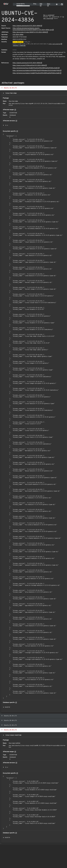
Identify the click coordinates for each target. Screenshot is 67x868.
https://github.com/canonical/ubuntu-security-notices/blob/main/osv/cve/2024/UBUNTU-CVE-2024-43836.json (32, 29)
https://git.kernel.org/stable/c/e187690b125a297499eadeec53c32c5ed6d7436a (36, 71)
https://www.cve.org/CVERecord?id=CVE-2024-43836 (29, 65)
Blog (35, 4)
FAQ (41, 4)
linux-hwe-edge (11, 93)
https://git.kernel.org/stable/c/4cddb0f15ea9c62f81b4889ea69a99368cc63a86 (36, 73)
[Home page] (6, 4)
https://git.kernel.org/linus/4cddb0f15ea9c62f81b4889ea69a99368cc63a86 (35, 68)
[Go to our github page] (62, 4)
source (7, 707)
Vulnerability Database (21, 5)
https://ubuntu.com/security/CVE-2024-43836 (26, 26)
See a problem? (49, 15)
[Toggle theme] (57, 4)
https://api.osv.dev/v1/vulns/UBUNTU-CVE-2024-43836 (29, 32)
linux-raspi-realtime (13, 735)
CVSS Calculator (54, 44)
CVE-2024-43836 (18, 35)
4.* (7, 125)
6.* (7, 767)
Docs (49, 4)
